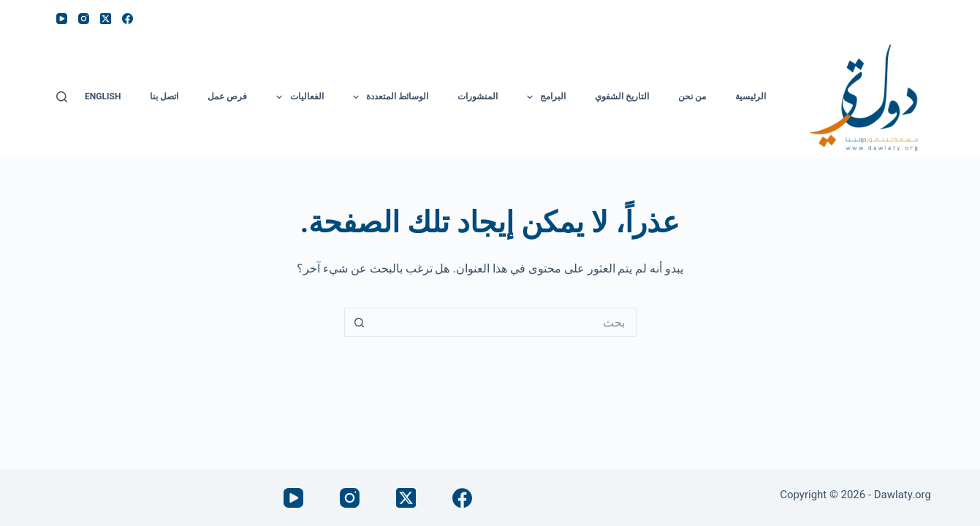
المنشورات (478, 96)
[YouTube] (62, 19)
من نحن (692, 96)
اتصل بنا (164, 96)
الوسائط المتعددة (388, 97)
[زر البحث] (359, 322)
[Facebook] (128, 19)
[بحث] (62, 97)
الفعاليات (297, 97)
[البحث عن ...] (505, 322)
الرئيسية (751, 96)
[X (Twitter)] (106, 19)
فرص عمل (227, 96)
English (103, 96)
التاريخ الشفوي (622, 96)
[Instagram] (84, 19)
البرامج (543, 97)
